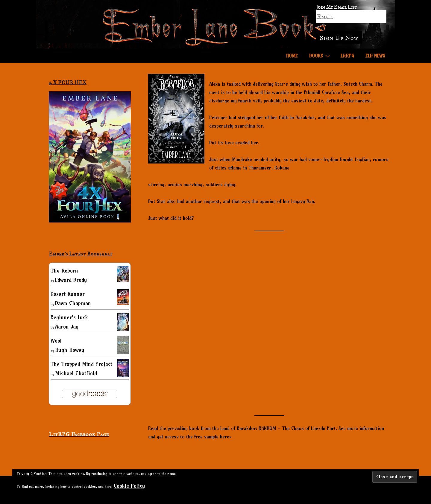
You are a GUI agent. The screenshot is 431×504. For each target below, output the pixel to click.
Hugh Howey (70, 350)
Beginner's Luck (69, 317)
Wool (56, 341)
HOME (292, 56)
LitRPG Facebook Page (79, 434)
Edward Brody (71, 280)
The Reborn (64, 271)
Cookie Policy (129, 486)
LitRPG (347, 56)
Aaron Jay (67, 327)
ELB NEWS (375, 56)
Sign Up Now (339, 38)
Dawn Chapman (73, 303)
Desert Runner (68, 294)
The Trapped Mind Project (81, 364)
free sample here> (213, 437)
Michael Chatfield (76, 373)
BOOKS (320, 55)
